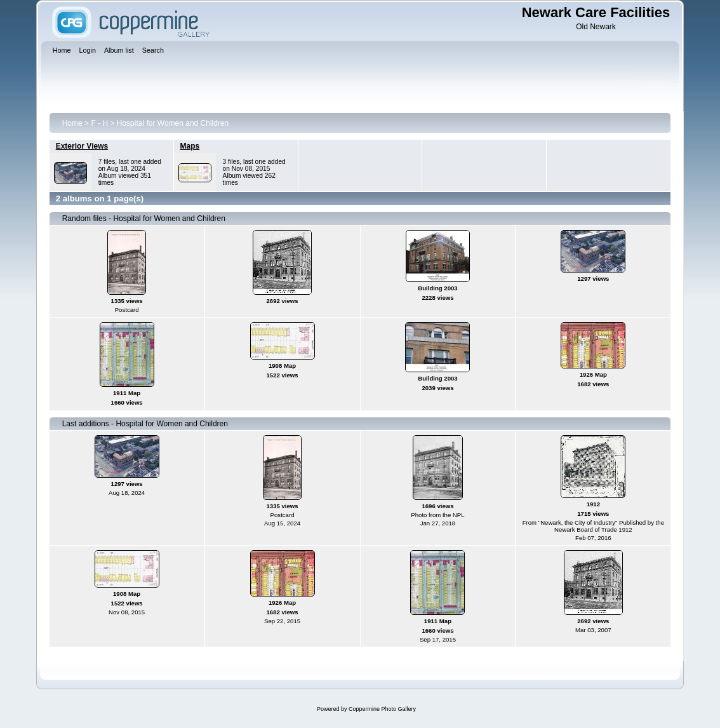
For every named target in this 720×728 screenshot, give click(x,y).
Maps (190, 146)
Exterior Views (82, 146)
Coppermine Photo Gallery (382, 709)
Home (72, 123)
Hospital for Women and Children (173, 123)
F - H (99, 123)
